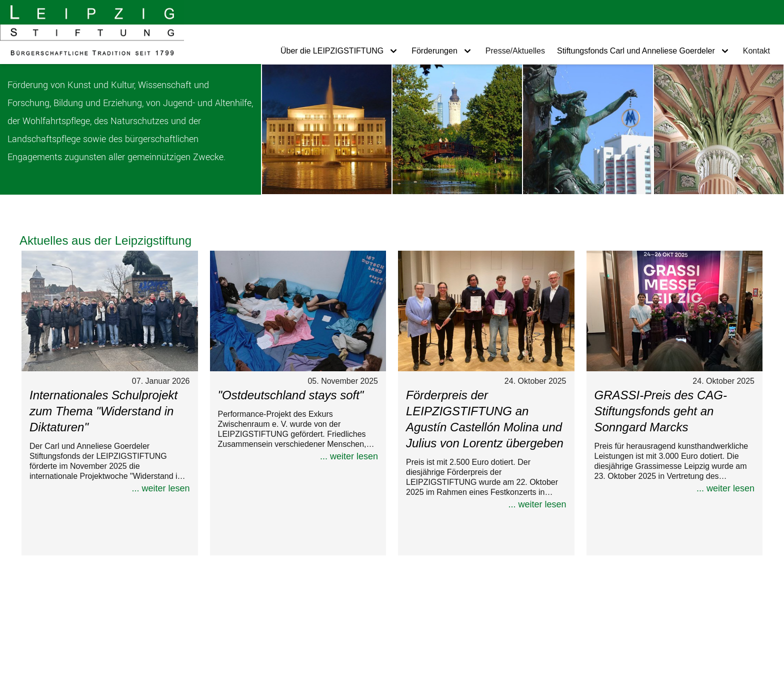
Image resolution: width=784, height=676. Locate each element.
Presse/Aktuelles (515, 51)
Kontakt (756, 51)
